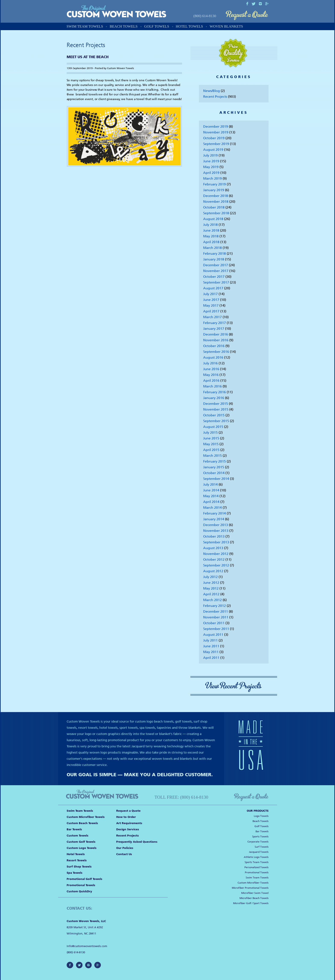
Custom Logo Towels (82, 848)
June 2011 (211, 646)
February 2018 (215, 253)
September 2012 (216, 565)
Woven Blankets (226, 26)
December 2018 (216, 196)
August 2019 (213, 150)
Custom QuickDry (79, 891)
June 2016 (211, 369)
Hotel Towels (190, 26)
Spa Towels (75, 873)
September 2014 (216, 479)
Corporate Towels (258, 842)
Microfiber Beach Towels (254, 898)
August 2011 (213, 635)
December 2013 (216, 525)
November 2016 (216, 340)
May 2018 (211, 236)
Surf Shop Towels (79, 867)
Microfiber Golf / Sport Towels (251, 903)
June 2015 (211, 438)
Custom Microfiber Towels (86, 817)
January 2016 (214, 398)
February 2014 (215, 513)
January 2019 (214, 190)
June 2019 (211, 161)
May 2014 (211, 496)
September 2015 (216, 421)
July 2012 (210, 577)
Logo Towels (261, 816)
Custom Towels (78, 836)
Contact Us (124, 854)
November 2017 (216, 271)
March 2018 (212, 248)
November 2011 (216, 617)
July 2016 (210, 363)
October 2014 (214, 473)
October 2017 (214, 277)
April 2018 (211, 242)
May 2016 (211, 375)
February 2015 (215, 461)
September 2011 (216, 629)
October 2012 (214, 559)
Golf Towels (157, 26)
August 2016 (213, 357)
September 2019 (216, 144)
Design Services (128, 829)
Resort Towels (77, 860)
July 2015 (210, 432)
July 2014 (210, 484)
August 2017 (213, 288)
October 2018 (214, 207)
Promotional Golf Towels (84, 879)
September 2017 (216, 282)
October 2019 (214, 138)
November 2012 (216, 554)
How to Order (126, 817)
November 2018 (216, 202)
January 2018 (214, 259)
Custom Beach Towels (82, 823)
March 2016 (212, 386)
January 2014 (214, 519)
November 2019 (216, 132)
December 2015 (216, 404)
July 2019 (210, 155)
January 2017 (214, 329)
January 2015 (214, 467)
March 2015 (212, 456)
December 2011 (216, 611)
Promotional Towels (81, 885)
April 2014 (211, 502)
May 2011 (211, 652)
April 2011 (211, 658)
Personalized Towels (256, 867)
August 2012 (213, 571)
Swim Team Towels (85, 26)
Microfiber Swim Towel (255, 893)
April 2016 (211, 381)
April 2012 (211, 594)
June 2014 (211, 490)
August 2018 (213, 219)
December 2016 (216, 334)
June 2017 (211, 300)
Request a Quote (247, 16)
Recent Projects (215, 97)
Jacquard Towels (259, 852)
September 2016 (216, 352)
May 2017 (211, 305)
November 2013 (216, 531)
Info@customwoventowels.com (87, 946)
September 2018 (216, 213)
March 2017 (212, 317)
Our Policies (125, 848)
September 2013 (216, 542)
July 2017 (210, 294)
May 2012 (211, 588)
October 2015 (214, 415)
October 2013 (214, 536)
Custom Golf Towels (81, 842)
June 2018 (211, 230)
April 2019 (211, 173)
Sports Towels (260, 837)
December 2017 (216, 265)
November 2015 (216, 409)
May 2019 (211, 167)
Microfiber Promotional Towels (250, 888)
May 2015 (211, 444)
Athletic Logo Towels (256, 857)
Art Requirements (129, 823)
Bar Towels (74, 829)
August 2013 (213, 548)
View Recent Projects (234, 686)
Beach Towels (123, 26)
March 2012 (212, 600)
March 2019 (212, 178)
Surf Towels (262, 847)
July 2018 (210, 225)
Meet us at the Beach (88, 57)
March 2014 (212, 508)
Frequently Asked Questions (137, 842)
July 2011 (210, 640)
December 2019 (216, 126)
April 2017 (211, 311)
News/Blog (212, 91)
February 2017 (215, 323)
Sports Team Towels (257, 862)
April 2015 (211, 450)
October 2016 (214, 346)
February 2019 (215, 184)
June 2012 (211, 583)
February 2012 (215, 606)
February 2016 (215, 392)
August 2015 (213, 427)
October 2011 (214, 623)
